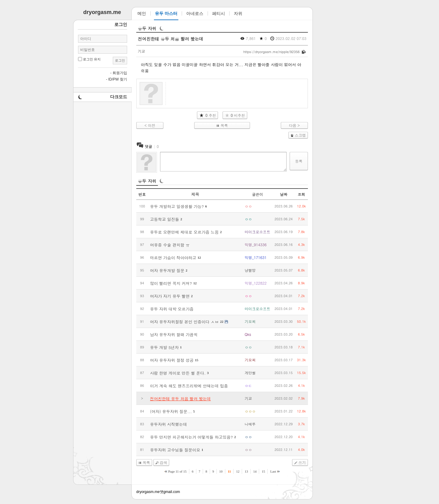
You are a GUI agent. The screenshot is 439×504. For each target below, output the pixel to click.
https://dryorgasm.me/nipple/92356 (271, 52)
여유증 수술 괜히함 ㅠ (170, 245)
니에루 (250, 424)
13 (246, 471)
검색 (163, 462)
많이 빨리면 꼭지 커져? (171, 283)
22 (222, 322)
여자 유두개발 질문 (167, 270)
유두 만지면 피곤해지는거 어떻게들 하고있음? (191, 437)
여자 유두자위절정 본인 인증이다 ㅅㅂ (184, 322)
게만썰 (250, 373)
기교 (141, 51)
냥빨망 (250, 270)
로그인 (120, 60)
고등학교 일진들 (164, 219)
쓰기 (302, 462)
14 (255, 471)
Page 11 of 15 (177, 471)
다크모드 (119, 97)
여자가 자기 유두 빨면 (170, 296)
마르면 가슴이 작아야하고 (173, 258)
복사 (304, 52)
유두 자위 (147, 28)
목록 (224, 125)
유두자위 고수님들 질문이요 (175, 450)
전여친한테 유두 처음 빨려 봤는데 (171, 39)
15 (196, 360)
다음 (293, 125)
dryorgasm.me (148, 492)
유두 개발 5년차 (164, 347)
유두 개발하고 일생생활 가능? (177, 206)
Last (273, 471)
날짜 (284, 194)
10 (221, 471)
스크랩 (300, 135)
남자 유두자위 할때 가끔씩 (174, 335)
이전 (152, 125)
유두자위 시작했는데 (168, 424)
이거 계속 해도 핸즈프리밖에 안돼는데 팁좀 (189, 386)
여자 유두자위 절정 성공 (172, 360)
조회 (302, 194)
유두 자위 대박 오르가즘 (172, 309)
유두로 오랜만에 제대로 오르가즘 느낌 (184, 232)
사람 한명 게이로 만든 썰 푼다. (178, 373)
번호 (142, 194)
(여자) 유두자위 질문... (171, 411)
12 (199, 257)
